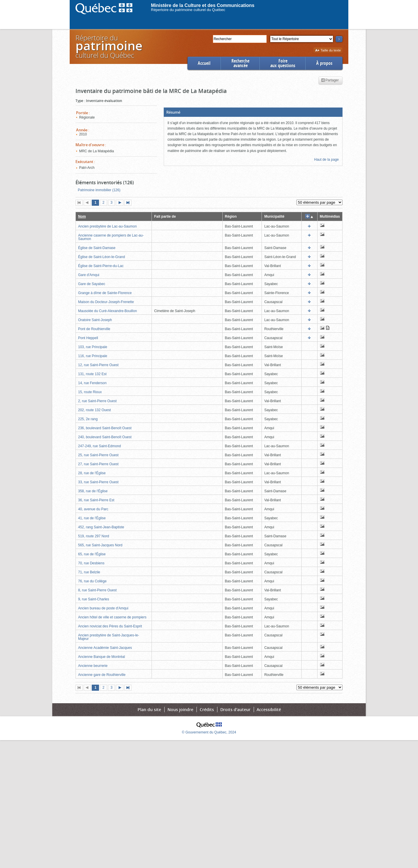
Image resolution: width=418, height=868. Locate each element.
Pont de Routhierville (94, 329)
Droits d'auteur (235, 709)
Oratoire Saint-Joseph (95, 320)
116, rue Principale (93, 356)
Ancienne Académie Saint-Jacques (105, 648)
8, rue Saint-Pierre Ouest (97, 590)
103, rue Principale (93, 347)
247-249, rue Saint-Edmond (99, 446)
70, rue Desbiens (91, 563)
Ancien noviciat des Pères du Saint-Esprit (110, 626)
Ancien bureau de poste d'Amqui (103, 608)
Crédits (207, 709)
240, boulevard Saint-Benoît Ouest (105, 437)
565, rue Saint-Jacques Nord (100, 545)
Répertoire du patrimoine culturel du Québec (188, 10)
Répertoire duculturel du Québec (109, 46)
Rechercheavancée (240, 63)
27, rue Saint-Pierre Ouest (98, 464)
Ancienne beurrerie (93, 666)
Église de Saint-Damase (97, 248)
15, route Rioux (90, 392)
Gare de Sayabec (92, 284)
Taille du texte (328, 51)
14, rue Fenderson (92, 383)
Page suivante (121, 203)
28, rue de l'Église (92, 473)
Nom (82, 216)
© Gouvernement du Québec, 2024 (209, 732)
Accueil (204, 63)
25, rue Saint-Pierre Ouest (98, 455)
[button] (253, 112)
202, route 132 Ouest (94, 410)
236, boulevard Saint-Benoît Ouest (105, 428)
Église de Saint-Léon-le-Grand (101, 257)
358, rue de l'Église (93, 491)
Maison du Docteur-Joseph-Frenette (106, 302)
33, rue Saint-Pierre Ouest (98, 482)
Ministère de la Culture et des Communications (203, 5)
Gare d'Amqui (89, 275)
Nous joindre (180, 709)
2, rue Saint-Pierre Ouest (97, 401)
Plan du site (149, 709)
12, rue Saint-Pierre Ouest (98, 365)
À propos (324, 63)
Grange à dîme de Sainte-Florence (105, 293)
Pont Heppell (88, 338)
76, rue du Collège (92, 581)
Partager (330, 80)
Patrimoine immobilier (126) (99, 190)
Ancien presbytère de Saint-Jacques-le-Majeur (109, 637)
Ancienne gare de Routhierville (102, 675)
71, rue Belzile (89, 572)
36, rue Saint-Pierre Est (96, 500)
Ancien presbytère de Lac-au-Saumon (107, 226)
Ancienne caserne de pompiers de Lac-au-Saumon (111, 237)
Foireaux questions (283, 63)
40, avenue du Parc (93, 509)
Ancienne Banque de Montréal (101, 657)
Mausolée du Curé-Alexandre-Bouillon (108, 311)
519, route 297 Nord (94, 536)
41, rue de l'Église (92, 518)
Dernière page (129, 203)
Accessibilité (269, 709)
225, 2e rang (88, 419)
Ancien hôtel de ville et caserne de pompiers (112, 617)
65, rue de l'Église (92, 554)
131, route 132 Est (92, 374)
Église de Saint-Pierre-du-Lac (101, 266)
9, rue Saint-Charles (94, 599)
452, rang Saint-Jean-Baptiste (101, 527)
